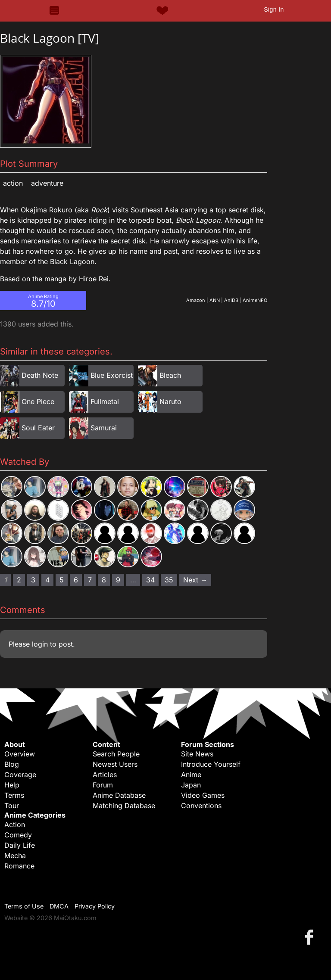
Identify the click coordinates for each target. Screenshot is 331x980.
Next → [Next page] (195, 580)
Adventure (47, 183)
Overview (20, 754)
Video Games (203, 795)
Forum (103, 785)
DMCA (59, 906)
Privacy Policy (95, 906)
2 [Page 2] (19, 580)
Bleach (170, 375)
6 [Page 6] (76, 580)
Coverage (20, 775)
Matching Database (124, 806)
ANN (215, 300)
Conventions (201, 806)
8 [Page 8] (104, 580)
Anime (191, 775)
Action (13, 183)
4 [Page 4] (47, 580)
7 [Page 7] (90, 580)
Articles (105, 775)
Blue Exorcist (112, 375)
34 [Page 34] (150, 580)
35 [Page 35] (169, 580)
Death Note (40, 375)
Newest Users (115, 764)
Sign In (274, 9)
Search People (116, 754)
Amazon (196, 300)
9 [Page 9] (118, 580)
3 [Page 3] (33, 580)
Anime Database (119, 795)
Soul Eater (38, 428)
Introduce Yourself (211, 764)
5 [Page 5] (62, 580)
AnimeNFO (255, 300)
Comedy (18, 835)
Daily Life (20, 845)
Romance (19, 866)
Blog (12, 764)
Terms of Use (24, 906)
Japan (191, 785)
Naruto (170, 401)
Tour (12, 806)
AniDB (231, 300)
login (40, 644)
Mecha (15, 856)
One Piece (38, 401)
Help (12, 785)
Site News (197, 754)
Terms (14, 795)
